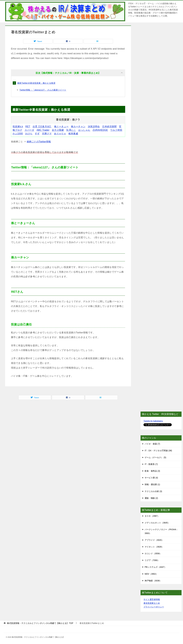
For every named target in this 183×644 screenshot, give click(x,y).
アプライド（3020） (154, 540)
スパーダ (29, 130)
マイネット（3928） (154, 547)
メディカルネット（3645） (157, 523)
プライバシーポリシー (154, 607)
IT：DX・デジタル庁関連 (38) (158, 451)
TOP (40, 623)
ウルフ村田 (116, 130)
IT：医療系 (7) (151, 464)
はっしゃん (84, 130)
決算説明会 (94, 126)
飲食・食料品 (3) (152, 471)
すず (37, 134)
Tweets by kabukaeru (153, 421)
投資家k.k (18, 126)
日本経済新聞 (109, 126)
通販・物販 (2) (151, 498)
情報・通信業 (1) (152, 484)
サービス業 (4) (151, 478)
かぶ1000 (18, 134)
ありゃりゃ (60, 134)
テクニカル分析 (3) (153, 491)
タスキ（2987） (152, 516)
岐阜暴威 (73, 134)
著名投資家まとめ (152, 603)
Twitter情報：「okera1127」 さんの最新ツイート (43, 90)
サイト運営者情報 (152, 599)
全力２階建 (58, 130)
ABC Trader (43, 130)
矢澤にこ (71, 130)
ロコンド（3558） (153, 554)
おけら (29, 134)
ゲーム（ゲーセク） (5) (155, 457)
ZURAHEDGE (100, 130)
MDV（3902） (151, 574)
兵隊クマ (47, 134)
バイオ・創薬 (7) (152, 444)
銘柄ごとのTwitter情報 (39, 142)
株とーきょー (61, 126)
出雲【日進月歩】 (42, 126)
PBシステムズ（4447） (155, 567)
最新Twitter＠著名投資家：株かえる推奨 (36, 83)
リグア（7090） (152, 560)
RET (28, 126)
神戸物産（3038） (153, 581)
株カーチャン (78, 126)
